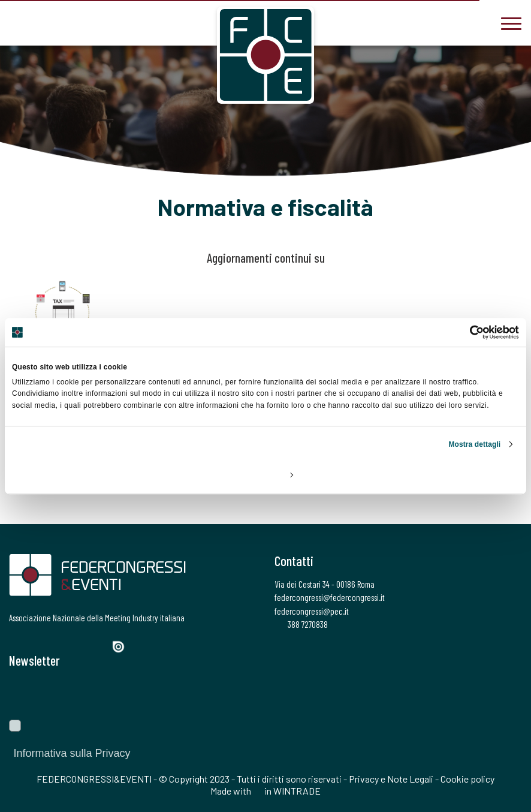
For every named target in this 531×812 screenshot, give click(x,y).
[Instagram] (57, 646)
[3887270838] (18, 22)
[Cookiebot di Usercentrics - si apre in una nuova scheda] (467, 332)
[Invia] (504, 694)
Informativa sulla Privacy (71, 753)
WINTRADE (297, 791)
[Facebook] (17, 646)
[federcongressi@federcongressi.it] (54, 22)
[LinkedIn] (78, 646)
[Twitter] (36, 646)
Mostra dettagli (474, 444)
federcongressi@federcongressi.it (330, 597)
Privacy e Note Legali (391, 779)
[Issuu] (123, 647)
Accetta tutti (435, 474)
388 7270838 (301, 624)
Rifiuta (95, 474)
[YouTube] (99, 646)
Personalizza (266, 474)
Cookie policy (467, 779)
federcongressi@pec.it (312, 611)
